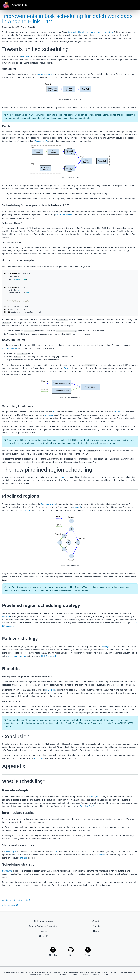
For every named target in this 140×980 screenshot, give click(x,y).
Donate (97, 926)
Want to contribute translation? (16, 900)
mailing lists (39, 758)
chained (118, 412)
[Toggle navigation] (134, 5)
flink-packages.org (43, 921)
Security (97, 921)
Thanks (97, 931)
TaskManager (10, 851)
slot (54, 412)
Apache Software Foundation (44, 926)
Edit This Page (10, 905)
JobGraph (93, 797)
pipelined (67, 368)
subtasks (101, 855)
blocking (27, 510)
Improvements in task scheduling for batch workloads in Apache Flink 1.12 (67, 19)
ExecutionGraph (10, 348)
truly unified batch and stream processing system (90, 32)
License (43, 931)
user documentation (17, 656)
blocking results (41, 141)
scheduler (26, 57)
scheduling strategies (65, 215)
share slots (50, 690)
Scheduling (7, 871)
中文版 (44, 936)
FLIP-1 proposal (48, 656)
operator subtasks (45, 74)
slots (56, 851)
